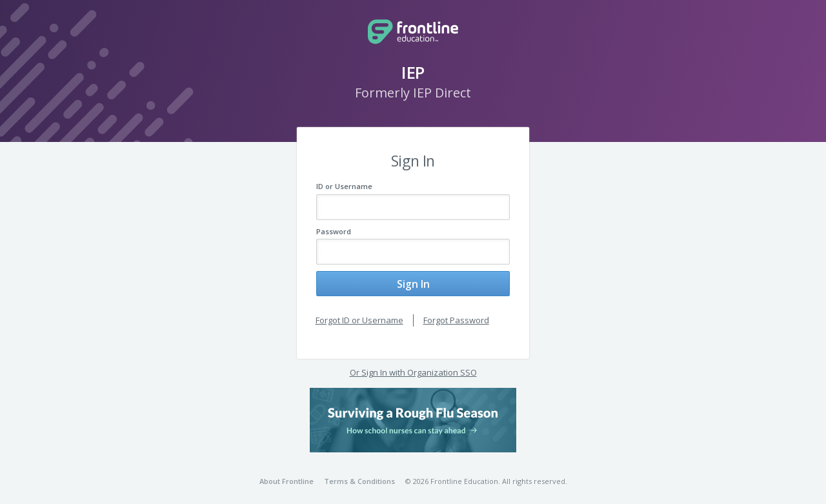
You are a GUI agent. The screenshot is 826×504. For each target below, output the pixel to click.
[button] (413, 414)
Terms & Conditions (359, 475)
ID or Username (344, 186)
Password (334, 231)
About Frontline (287, 475)
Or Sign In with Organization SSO (413, 366)
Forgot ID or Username (359, 314)
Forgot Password (456, 314)
